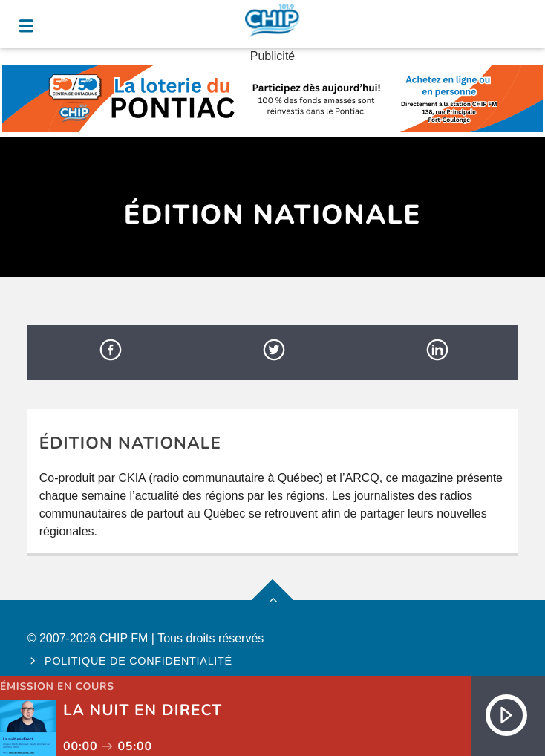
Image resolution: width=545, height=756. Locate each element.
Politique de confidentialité (138, 661)
